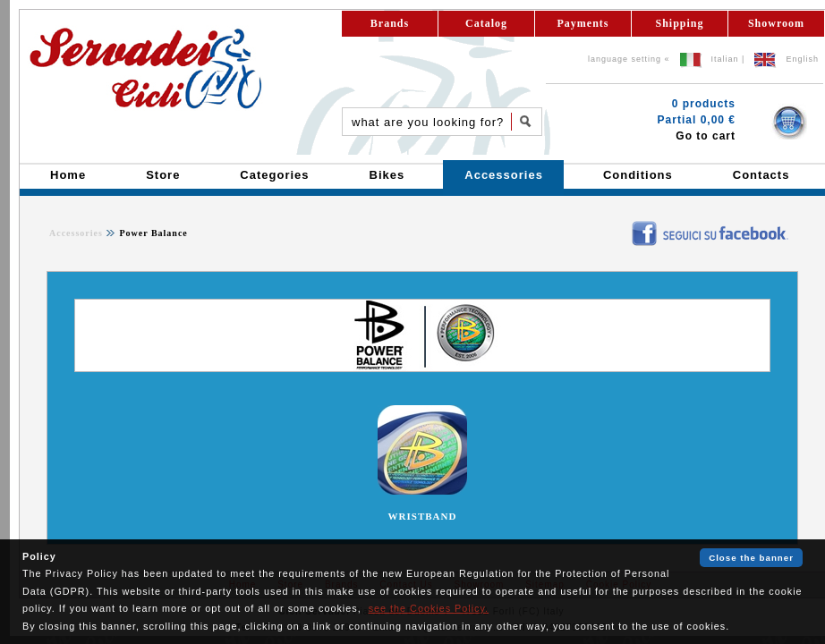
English (802, 59)
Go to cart (706, 136)
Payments (583, 23)
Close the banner (751, 558)
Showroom (776, 23)
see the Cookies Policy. (429, 608)
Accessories (76, 233)
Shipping (679, 23)
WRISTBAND (423, 516)
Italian (725, 59)
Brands (390, 23)
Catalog (486, 23)
